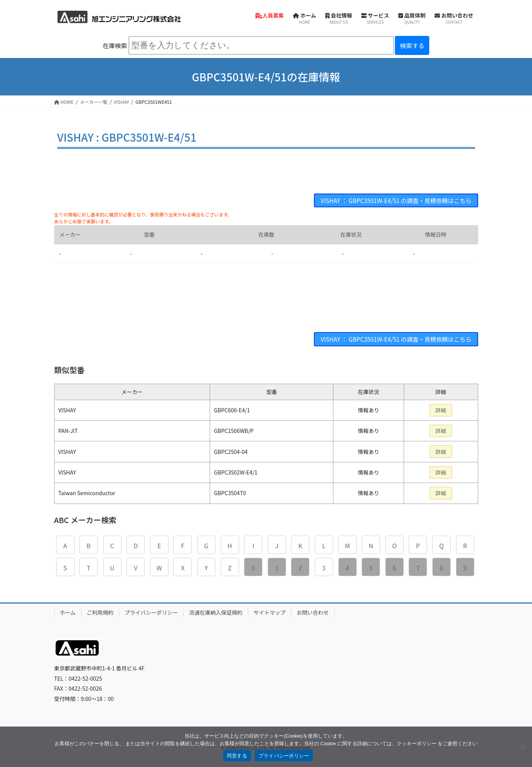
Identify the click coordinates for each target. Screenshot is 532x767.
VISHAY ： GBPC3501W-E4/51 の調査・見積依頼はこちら (393, 201)
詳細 (441, 411)
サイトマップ (270, 613)
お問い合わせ (313, 613)
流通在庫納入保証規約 (216, 613)
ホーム (68, 613)
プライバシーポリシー (151, 613)
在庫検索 (115, 45)
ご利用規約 (100, 613)
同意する (237, 756)
